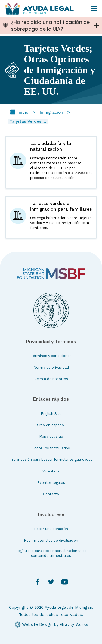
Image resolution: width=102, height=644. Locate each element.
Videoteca (51, 471)
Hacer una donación (51, 529)
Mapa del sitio (51, 436)
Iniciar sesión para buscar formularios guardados (51, 460)
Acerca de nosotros (51, 379)
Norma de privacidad (51, 367)
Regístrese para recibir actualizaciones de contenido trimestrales (51, 553)
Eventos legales (51, 483)
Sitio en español (51, 425)
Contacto (51, 494)
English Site (51, 414)
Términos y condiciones (51, 356)
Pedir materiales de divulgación (51, 540)
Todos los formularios (51, 448)
